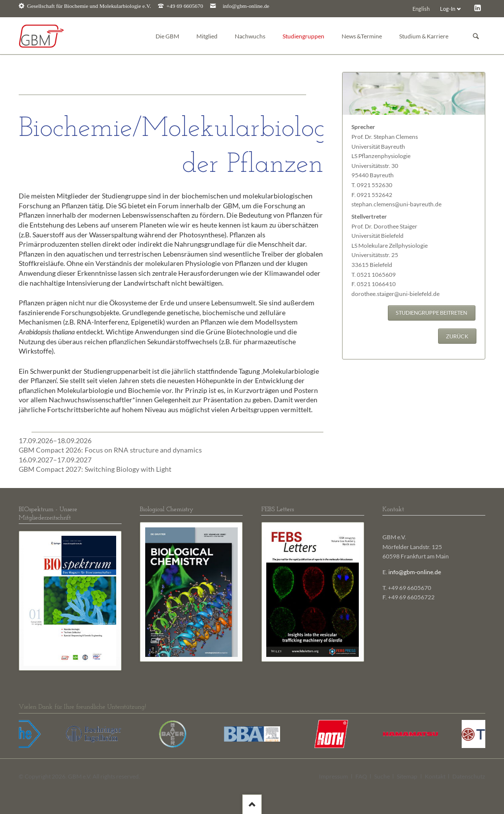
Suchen (476, 36)
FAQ (361, 776)
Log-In (448, 9)
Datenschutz (469, 776)
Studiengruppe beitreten (431, 312)
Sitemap (407, 776)
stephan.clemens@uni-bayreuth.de (396, 204)
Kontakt (435, 776)
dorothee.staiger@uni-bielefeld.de (395, 294)
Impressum (333, 776)
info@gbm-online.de (246, 6)
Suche (382, 776)
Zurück (457, 336)
